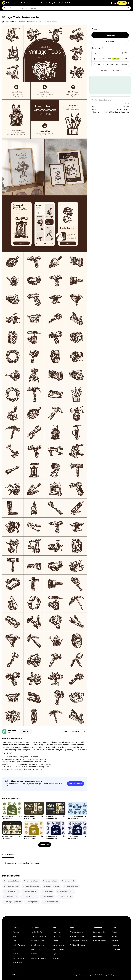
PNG (14, 949)
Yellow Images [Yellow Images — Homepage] (18, 975)
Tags (54, 954)
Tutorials (55, 941)
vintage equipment (12, 902)
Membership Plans (37, 932)
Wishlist (15, 954)
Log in (4, 863)
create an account (17, 863)
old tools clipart (30, 891)
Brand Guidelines (58, 949)
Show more (45, 844)
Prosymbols (12, 731)
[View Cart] (111, 3)
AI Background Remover (79, 941)
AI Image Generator (77, 936)
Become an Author (99, 932)
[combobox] (74, 8)
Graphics (118, 112)
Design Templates (19, 945)
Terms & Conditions (37, 945)
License (97, 3)
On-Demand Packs (37, 941)
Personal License (123, 109)
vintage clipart (65, 897)
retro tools (47, 891)
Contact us (118, 70)
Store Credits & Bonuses (39, 936)
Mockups (16, 932)
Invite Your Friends (99, 941)
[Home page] (3, 22)
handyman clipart (52, 886)
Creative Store (109, 112)
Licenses (34, 954)
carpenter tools (31, 881)
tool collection (11, 897)
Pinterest (115, 941)
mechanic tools (11, 891)
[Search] (128, 8)
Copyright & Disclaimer (38, 958)
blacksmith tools (11, 881)
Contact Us (57, 936)
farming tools (68, 881)
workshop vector (51, 902)
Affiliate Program (99, 936)
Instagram (115, 945)
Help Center (57, 932)
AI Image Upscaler (76, 932)
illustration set (71, 886)
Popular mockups (19, 963)
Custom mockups (19, 958)
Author (10, 733)
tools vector (47, 897)
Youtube (115, 936)
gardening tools (11, 886)
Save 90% (122, 3)
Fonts (14, 941)
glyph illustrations (31, 886)
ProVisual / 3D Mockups (78, 945)
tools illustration (30, 897)
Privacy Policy (35, 949)
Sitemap (56, 958)
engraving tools (50, 881)
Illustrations (125, 112)
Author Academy (59, 945)
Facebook (115, 932)
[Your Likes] (115, 3)
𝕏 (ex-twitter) (116, 949)
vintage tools (32, 902)
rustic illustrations (65, 891)
